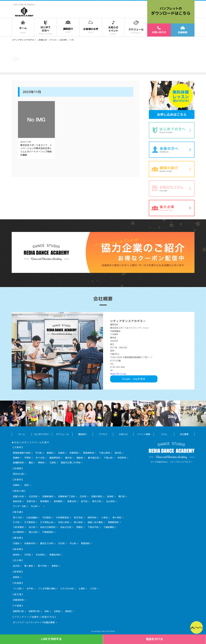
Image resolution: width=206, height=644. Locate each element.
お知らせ (123, 434)
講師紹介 (83, 434)
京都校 (16, 485)
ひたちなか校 (67, 588)
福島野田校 (55, 458)
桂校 (26, 485)
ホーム (22, 434)
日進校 (16, 543)
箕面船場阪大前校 (22, 453)
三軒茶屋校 (18, 527)
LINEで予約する (51, 639)
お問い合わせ (159, 30)
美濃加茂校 (55, 555)
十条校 (104, 517)
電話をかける (154, 639)
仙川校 (32, 527)
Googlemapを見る (134, 379)
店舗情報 (183, 30)
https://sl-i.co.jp (118, 374)
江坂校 (53, 463)
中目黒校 (47, 517)
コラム (164, 434)
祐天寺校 (78, 517)
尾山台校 (33, 532)
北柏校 (57, 611)
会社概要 (184, 434)
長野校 (16, 577)
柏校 (47, 611)
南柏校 (68, 611)
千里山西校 (104, 453)
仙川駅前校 (18, 532)
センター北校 (20, 506)
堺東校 (41, 463)
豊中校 (68, 458)
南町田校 (92, 517)
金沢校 (16, 566)
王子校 (16, 522)
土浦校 (82, 588)
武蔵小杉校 (18, 496)
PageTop (199, 627)
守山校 (73, 543)
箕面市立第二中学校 (71, 463)
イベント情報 (144, 434)
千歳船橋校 (109, 527)
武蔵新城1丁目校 (67, 496)
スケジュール (62, 434)
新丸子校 (97, 501)
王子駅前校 (30, 522)
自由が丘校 (66, 527)
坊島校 (61, 453)
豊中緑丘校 (93, 458)
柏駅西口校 (34, 611)
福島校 (80, 458)
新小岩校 (78, 522)
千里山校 (108, 458)
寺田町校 (122, 458)
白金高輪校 (32, 517)
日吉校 (83, 496)
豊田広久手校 (47, 543)
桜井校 (118, 453)
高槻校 (16, 458)
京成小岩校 (64, 522)
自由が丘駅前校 (48, 527)
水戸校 (30, 588)
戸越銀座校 (48, 532)
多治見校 (40, 555)
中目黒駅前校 (63, 517)
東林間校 (58, 501)
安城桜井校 (30, 543)
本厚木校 (31, 501)
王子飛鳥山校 (47, 522)
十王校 (93, 588)
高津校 (110, 496)
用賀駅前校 (113, 522)
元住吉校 (33, 496)
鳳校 (31, 463)
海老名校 (17, 501)
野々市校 (42, 566)
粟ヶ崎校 (29, 566)
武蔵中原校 (97, 496)
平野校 (28, 458)
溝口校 (122, 496)
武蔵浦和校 (18, 600)
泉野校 (55, 566)
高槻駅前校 (18, 463)
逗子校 (84, 501)
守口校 (39, 453)
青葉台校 (72, 501)
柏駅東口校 (18, 611)
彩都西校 (74, 453)
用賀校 (79, 527)
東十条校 (117, 517)
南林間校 (44, 501)
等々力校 (17, 517)
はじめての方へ (42, 434)
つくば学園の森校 (47, 588)
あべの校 (40, 458)
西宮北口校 (18, 474)
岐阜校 (16, 555)
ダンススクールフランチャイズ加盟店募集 (34, 622)
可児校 (28, 555)
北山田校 (110, 501)
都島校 (50, 453)
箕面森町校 (89, 453)
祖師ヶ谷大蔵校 (95, 522)
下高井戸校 (93, 527)
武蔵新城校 (48, 496)
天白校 (61, 543)
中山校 (34, 506)
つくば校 (17, 588)
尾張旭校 (85, 543)
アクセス (103, 434)
